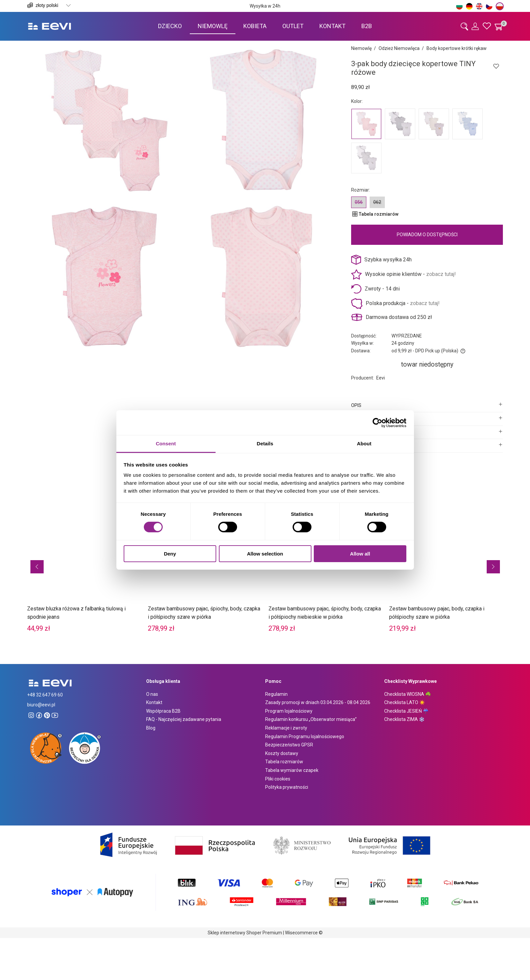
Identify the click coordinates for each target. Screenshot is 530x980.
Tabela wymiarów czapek (292, 770)
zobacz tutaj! (441, 274)
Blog (151, 728)
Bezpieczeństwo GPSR (289, 745)
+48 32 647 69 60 (45, 695)
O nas (152, 694)
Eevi (381, 378)
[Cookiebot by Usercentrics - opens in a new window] (377, 423)
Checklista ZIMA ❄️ (404, 719)
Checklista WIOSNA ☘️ (408, 694)
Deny (170, 554)
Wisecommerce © (304, 933)
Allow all (360, 554)
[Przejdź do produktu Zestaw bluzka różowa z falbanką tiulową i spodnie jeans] (84, 556)
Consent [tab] (166, 444)
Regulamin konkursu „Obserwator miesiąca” (311, 719)
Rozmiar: (361, 190)
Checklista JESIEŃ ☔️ (406, 711)
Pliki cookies (278, 779)
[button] (37, 567)
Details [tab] (265, 444)
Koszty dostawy (282, 753)
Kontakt (154, 702)
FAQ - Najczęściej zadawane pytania (184, 719)
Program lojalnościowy (289, 711)
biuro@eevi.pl (41, 705)
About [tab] (364, 444)
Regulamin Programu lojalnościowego (305, 736)
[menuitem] (170, 26)
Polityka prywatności (287, 787)
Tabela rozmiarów (284, 762)
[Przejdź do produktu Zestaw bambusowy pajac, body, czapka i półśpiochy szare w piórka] (446, 556)
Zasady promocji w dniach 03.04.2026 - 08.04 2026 (318, 702)
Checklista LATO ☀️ (405, 702)
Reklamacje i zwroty (286, 728)
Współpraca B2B (163, 711)
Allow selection (265, 554)
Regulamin (276, 694)
